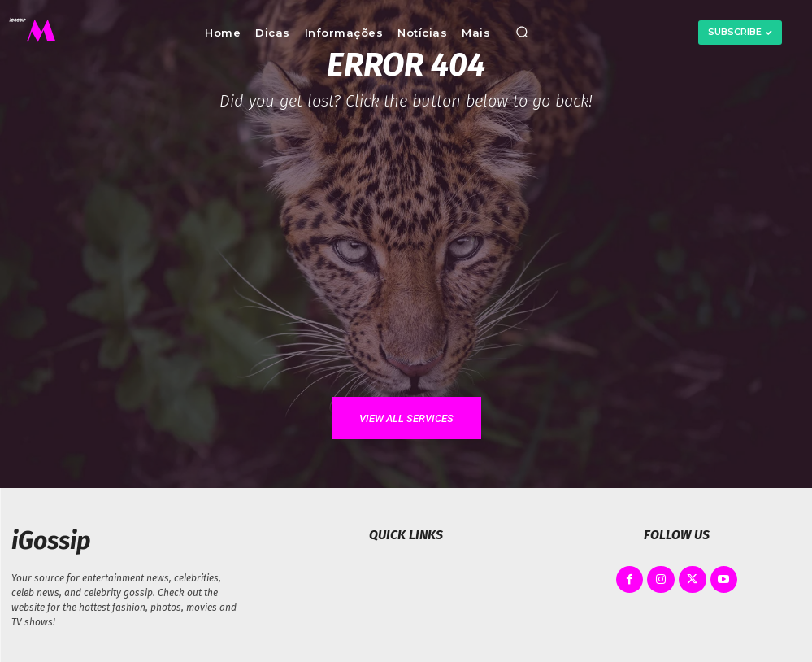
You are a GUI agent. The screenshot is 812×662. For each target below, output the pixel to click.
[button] (522, 33)
